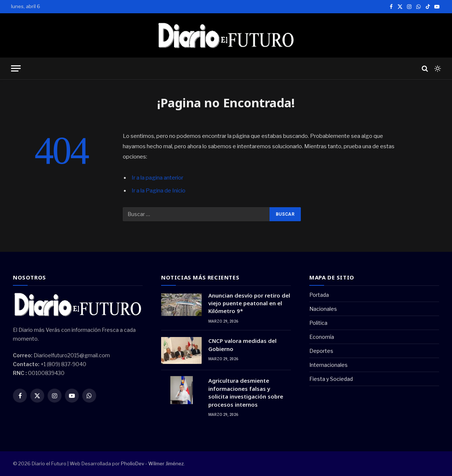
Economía (322, 337)
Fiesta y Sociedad (331, 379)
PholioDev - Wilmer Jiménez (152, 463)
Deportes (321, 351)
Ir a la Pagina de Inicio (159, 191)
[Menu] (16, 68)
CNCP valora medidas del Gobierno (242, 345)
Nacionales (323, 309)
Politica (318, 323)
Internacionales (328, 365)
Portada (319, 295)
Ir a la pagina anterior (157, 178)
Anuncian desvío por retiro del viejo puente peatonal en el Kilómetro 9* (249, 303)
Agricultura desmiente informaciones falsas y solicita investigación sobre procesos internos (246, 392)
